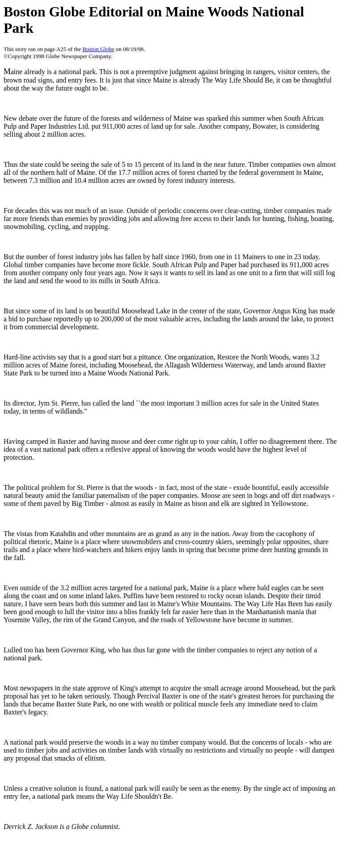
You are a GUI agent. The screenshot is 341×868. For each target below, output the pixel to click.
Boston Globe (99, 49)
